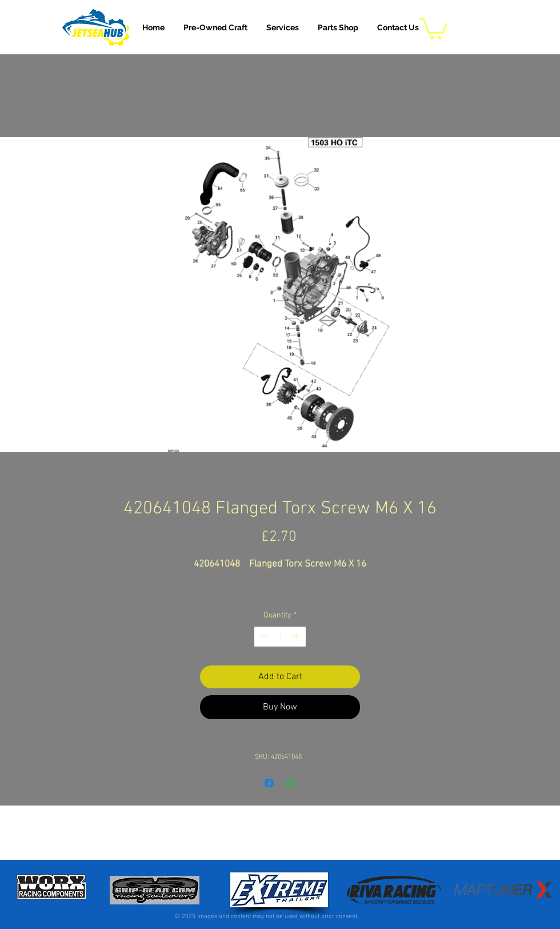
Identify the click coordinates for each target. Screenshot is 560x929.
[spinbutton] (280, 637)
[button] (283, 27)
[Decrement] (263, 637)
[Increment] (297, 637)
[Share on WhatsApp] (291, 783)
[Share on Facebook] (269, 783)
